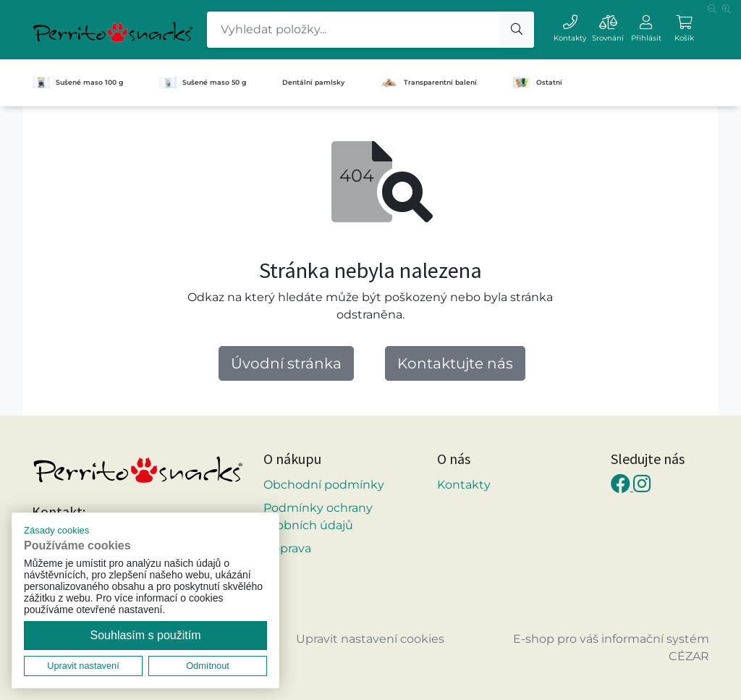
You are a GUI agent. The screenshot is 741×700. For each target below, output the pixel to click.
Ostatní (538, 83)
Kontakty (464, 485)
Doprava (287, 548)
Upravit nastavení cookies (370, 639)
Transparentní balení (429, 83)
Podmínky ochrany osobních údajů (318, 516)
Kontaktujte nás (455, 363)
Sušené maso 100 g (78, 83)
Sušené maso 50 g (203, 83)
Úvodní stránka (286, 363)
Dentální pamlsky (313, 82)
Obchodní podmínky (324, 485)
